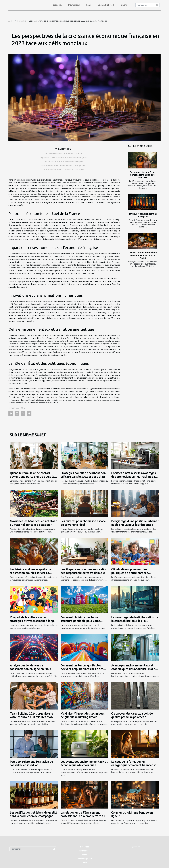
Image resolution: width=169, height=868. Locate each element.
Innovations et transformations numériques (63, 161)
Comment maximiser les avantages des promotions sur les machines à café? (133, 477)
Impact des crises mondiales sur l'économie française (63, 157)
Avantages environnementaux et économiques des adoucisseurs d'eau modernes (135, 669)
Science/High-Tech (106, 5)
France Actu (14, 281)
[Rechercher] (147, 5)
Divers (124, 5)
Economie (57, 5)
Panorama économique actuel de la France (63, 153)
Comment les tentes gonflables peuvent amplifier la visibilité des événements (82, 669)
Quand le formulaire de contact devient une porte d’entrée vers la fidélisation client (32, 477)
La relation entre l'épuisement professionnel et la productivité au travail (83, 816)
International (74, 5)
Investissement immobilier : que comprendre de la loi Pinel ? (143, 255)
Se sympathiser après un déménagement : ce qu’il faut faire (143, 175)
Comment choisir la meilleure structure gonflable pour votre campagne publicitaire (80, 621)
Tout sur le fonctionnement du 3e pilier (143, 215)
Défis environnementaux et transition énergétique (63, 165)
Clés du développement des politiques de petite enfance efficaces (130, 573)
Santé (89, 5)
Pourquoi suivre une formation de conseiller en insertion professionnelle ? (31, 765)
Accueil (11, 21)
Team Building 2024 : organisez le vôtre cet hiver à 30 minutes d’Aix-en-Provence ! (32, 717)
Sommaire (65, 149)
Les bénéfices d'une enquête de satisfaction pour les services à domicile (30, 573)
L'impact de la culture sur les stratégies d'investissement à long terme (32, 621)
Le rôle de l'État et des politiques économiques (63, 169)
